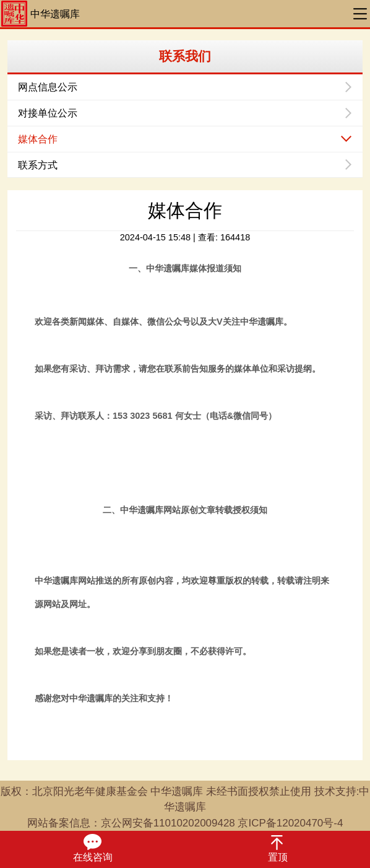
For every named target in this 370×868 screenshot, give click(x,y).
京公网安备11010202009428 (168, 823)
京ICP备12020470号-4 (290, 823)
